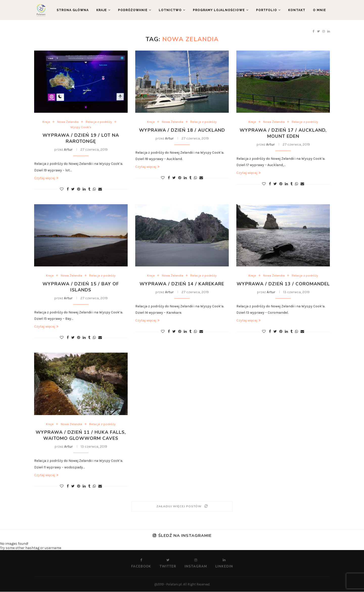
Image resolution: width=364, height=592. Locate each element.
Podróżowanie (133, 10)
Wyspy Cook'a (81, 127)
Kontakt (297, 10)
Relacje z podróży (99, 122)
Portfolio (267, 10)
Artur (68, 150)
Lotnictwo (170, 10)
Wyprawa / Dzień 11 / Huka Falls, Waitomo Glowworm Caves (81, 436)
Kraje (102, 10)
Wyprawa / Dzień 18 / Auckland (182, 130)
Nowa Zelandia (68, 122)
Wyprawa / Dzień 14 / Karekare (182, 284)
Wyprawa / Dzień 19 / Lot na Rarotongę (81, 139)
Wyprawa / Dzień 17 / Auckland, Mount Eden (283, 133)
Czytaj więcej (46, 178)
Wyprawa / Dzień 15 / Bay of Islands (81, 287)
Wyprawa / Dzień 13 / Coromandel (283, 284)
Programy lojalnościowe (219, 10)
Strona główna (73, 10)
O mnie (320, 10)
